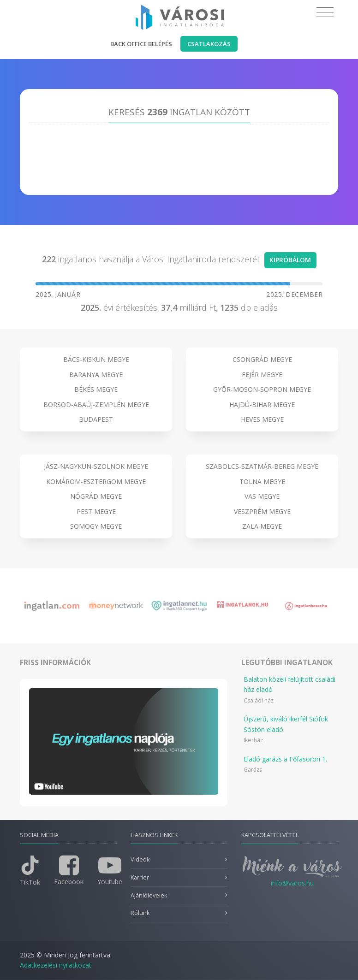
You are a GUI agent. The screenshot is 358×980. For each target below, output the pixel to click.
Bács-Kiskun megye (96, 359)
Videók (140, 859)
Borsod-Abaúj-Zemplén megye (96, 404)
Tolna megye (262, 481)
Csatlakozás (209, 44)
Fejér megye (262, 375)
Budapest (96, 419)
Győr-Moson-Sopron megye (262, 389)
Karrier (140, 877)
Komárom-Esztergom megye (96, 481)
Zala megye (262, 526)
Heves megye (262, 419)
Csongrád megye (262, 359)
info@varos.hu (292, 883)
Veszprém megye (262, 511)
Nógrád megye (96, 496)
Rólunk (140, 913)
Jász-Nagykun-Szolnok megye (96, 466)
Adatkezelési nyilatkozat (56, 965)
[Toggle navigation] (325, 12)
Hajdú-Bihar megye (262, 404)
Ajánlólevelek (149, 895)
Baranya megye (96, 375)
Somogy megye (96, 526)
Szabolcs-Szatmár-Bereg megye (262, 466)
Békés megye (96, 389)
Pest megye (96, 511)
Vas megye (262, 496)
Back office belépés (141, 44)
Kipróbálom (290, 260)
